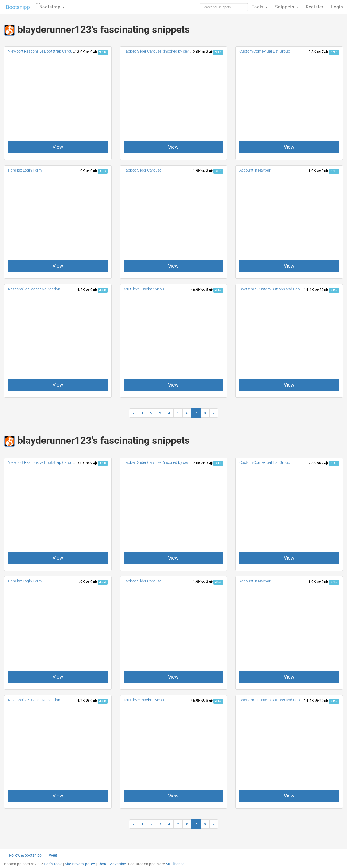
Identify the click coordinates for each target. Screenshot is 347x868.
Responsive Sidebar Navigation (34, 289)
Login (337, 7)
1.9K (83, 171)
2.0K (199, 52)
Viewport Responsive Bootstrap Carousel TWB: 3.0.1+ (53, 51)
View (58, 147)
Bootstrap (50, 5)
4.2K (83, 290)
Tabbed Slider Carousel (143, 170)
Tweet (52, 855)
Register (315, 7)
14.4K (311, 290)
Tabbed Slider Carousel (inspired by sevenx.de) (162, 51)
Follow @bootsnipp (25, 855)
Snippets (287, 7)
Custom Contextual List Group (265, 51)
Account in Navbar (255, 170)
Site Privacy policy (80, 864)
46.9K (198, 290)
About (102, 864)
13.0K (82, 52)
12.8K (313, 52)
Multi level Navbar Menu (144, 289)
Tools (260, 7)
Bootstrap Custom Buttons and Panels (272, 289)
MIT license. (176, 864)
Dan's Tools (53, 864)
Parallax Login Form (25, 170)
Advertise (118, 864)
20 (324, 290)
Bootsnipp (18, 7)
